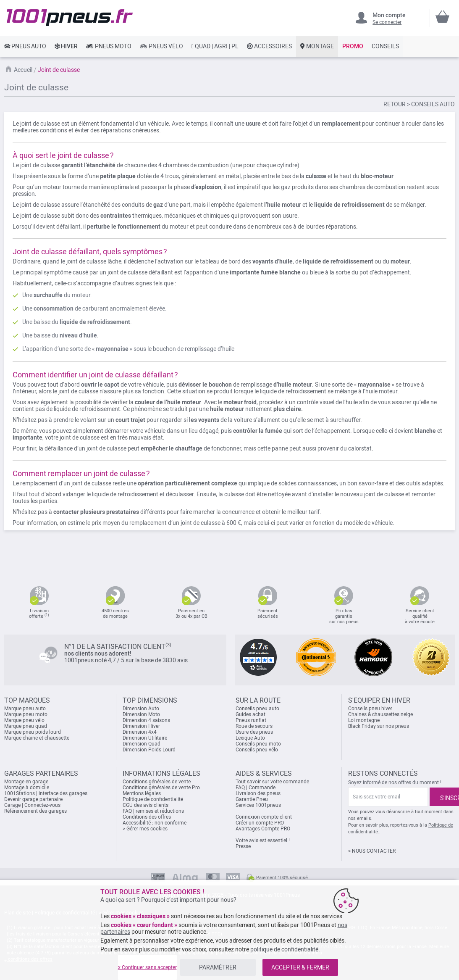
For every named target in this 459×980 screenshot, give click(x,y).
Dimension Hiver (141, 726)
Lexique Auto (250, 738)
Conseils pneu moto (258, 744)
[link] (25, 46)
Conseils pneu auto (257, 709)
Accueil (23, 70)
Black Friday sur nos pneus (379, 726)
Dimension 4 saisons (146, 720)
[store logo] (70, 18)
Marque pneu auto (25, 709)
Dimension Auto (141, 709)
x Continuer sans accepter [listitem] (147, 967)
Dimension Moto (141, 714)
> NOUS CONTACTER (372, 851)
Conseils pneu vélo (257, 750)
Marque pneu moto (26, 714)
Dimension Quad (142, 744)
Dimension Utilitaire (145, 738)
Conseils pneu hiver (370, 709)
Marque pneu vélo (24, 720)
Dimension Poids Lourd (149, 750)
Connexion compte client (264, 817)
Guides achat (250, 714)
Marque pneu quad (26, 726)
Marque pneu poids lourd (33, 732)
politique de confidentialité (284, 949)
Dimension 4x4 (140, 732)
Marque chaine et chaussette (37, 738)
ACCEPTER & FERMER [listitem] (300, 967)
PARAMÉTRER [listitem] (218, 967)
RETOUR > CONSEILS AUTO (419, 104)
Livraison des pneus (258, 793)
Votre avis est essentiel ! (263, 840)
